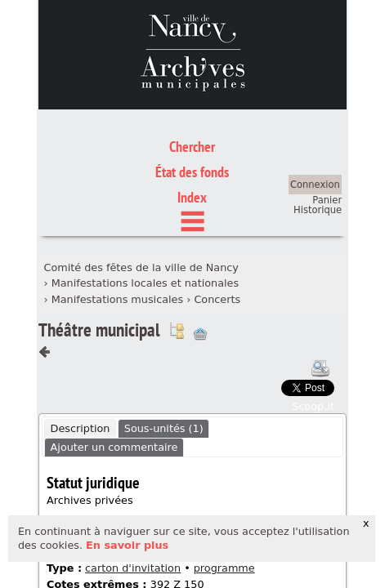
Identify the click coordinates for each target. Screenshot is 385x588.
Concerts (217, 223)
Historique (318, 134)
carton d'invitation (133, 492)
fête (98, 465)
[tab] (80, 353)
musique (130, 478)
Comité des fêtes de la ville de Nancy (141, 192)
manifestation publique (182, 465)
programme (224, 492)
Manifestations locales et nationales (145, 208)
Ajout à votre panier (200, 258)
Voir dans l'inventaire (177, 255)
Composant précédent (45, 276)
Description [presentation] (81, 352)
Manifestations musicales (117, 223)
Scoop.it (313, 330)
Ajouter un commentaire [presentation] (114, 371)
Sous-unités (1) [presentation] (164, 352)
